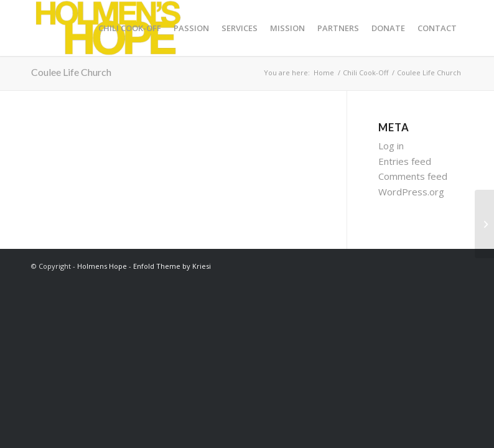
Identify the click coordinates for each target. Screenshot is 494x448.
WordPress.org (411, 192)
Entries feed (405, 161)
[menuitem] (130, 28)
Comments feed (413, 176)
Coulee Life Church (71, 72)
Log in (391, 146)
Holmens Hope (102, 266)
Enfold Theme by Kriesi (172, 266)
